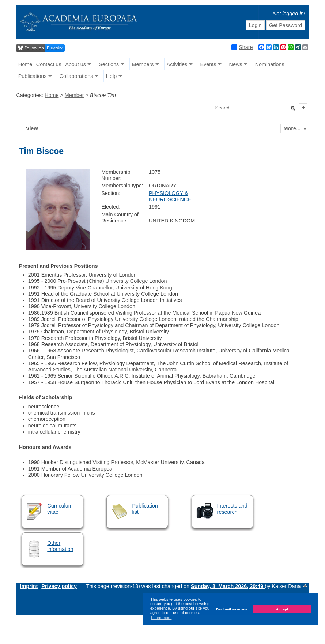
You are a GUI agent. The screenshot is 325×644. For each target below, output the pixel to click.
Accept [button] (282, 609)
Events (208, 64)
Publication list (145, 509)
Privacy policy (59, 586)
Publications (33, 76)
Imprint (29, 586)
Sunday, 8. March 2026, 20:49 (228, 586)
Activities (177, 64)
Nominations (270, 64)
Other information (60, 546)
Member (74, 95)
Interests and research (232, 509)
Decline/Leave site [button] (232, 609)
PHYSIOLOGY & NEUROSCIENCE (170, 196)
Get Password (286, 25)
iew (32, 128)
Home (25, 64)
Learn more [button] (161, 618)
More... (292, 128)
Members (143, 64)
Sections (109, 64)
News (236, 64)
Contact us (49, 64)
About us (75, 64)
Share (242, 47)
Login (255, 25)
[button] (293, 108)
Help (112, 76)
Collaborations (76, 76)
